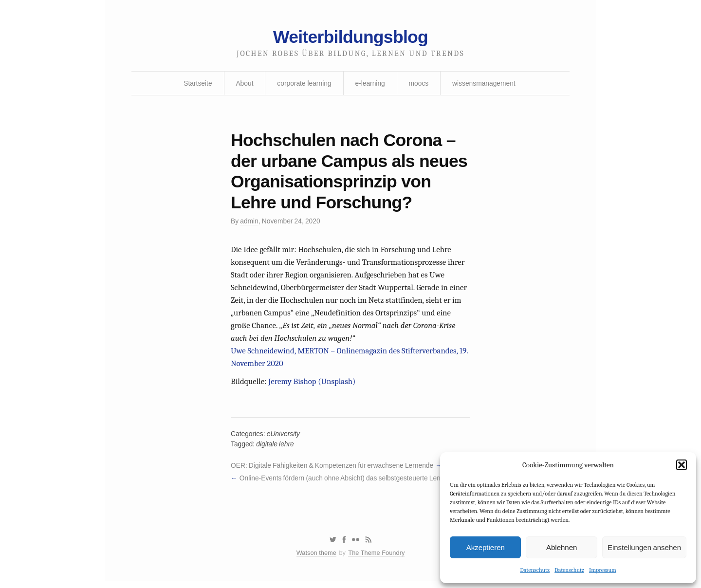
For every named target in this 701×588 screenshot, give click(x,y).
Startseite (196, 84)
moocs (419, 84)
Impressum (603, 570)
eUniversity (284, 439)
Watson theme (316, 560)
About (244, 84)
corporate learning (304, 84)
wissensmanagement (485, 84)
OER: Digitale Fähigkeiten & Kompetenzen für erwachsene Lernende (333, 471)
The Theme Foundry (377, 560)
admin (250, 223)
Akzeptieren (486, 547)
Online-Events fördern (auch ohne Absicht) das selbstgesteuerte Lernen (346, 484)
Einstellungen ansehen (644, 547)
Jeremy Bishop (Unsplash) (313, 386)
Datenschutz (535, 570)
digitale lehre (276, 449)
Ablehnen (562, 547)
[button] (682, 465)
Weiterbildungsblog (350, 38)
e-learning (370, 84)
